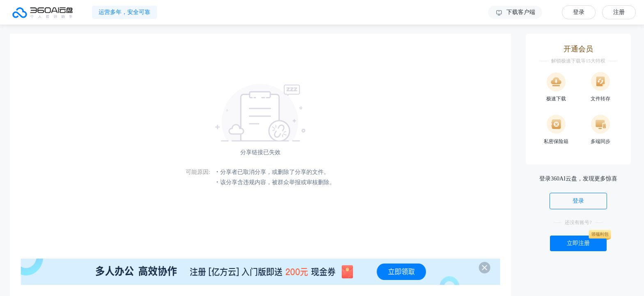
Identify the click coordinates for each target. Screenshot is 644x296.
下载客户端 (515, 13)
